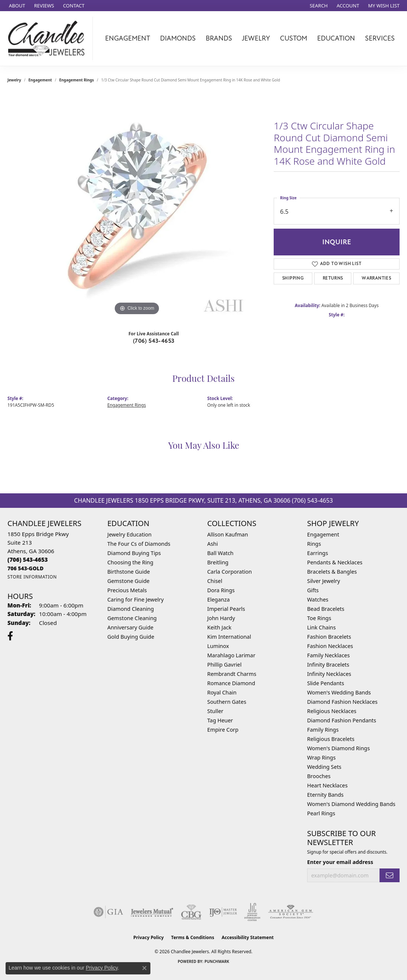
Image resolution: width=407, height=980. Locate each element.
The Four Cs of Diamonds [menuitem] (139, 544)
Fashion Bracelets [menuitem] (329, 637)
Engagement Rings (77, 80)
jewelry (14, 80)
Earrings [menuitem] (318, 553)
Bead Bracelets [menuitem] (326, 609)
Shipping (293, 278)
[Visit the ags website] (291, 912)
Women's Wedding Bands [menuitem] (339, 692)
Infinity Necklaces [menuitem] (329, 674)
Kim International (229, 637)
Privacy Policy (149, 937)
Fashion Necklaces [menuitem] (330, 646)
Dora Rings (221, 590)
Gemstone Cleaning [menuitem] (132, 618)
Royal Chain (222, 692)
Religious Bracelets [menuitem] (331, 739)
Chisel (215, 581)
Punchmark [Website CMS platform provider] (217, 961)
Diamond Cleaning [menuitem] (131, 609)
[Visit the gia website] (108, 912)
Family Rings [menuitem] (323, 730)
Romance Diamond (231, 683)
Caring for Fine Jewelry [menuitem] (136, 599)
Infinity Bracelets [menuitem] (328, 665)
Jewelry (256, 38)
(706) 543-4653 (154, 341)
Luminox (218, 646)
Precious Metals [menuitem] (127, 590)
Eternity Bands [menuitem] (325, 795)
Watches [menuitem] (318, 599)
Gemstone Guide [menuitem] (128, 581)
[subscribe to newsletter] (390, 875)
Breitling (218, 562)
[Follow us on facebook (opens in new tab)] (10, 636)
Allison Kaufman (228, 534)
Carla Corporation (229, 572)
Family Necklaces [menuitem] (328, 655)
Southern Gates (227, 702)
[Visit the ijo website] (223, 912)
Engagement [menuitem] (323, 534)
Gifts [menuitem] (313, 590)
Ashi (213, 544)
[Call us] (25, 568)
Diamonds (178, 38)
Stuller (215, 711)
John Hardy (221, 618)
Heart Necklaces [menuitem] (327, 785)
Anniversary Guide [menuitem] (130, 627)
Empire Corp (223, 730)
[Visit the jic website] (252, 912)
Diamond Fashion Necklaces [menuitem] (342, 702)
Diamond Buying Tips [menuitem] (134, 553)
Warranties (376, 278)
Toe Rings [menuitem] (319, 618)
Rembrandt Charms (232, 674)
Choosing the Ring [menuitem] (130, 562)
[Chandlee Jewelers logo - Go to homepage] (48, 38)
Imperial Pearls (226, 609)
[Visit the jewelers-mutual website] (152, 912)
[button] (318, 6)
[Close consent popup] (144, 968)
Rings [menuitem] (314, 544)
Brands (219, 38)
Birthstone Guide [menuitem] (129, 572)
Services (380, 38)
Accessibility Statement (248, 937)
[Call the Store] (28, 560)
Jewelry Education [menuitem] (129, 534)
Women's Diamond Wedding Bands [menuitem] (351, 804)
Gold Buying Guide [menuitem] (131, 637)
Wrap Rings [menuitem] (321, 757)
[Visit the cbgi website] (191, 912)
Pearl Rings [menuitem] (321, 813)
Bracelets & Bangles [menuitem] (332, 572)
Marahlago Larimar (231, 655)
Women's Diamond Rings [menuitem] (338, 748)
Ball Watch (220, 553)
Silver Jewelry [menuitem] (324, 581)
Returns (333, 278)
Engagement (128, 38)
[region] (137, 206)
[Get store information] (32, 577)
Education (336, 38)
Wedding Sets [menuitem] (324, 767)
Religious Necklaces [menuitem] (332, 711)
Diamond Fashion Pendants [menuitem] (342, 720)
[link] (16, 6)
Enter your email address (340, 862)
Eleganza (218, 599)
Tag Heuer (220, 720)
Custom (294, 38)
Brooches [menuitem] (319, 776)
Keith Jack (219, 627)
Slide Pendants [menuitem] (326, 683)
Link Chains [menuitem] (321, 627)
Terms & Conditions (193, 937)
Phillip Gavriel (224, 665)
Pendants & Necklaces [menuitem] (335, 562)
